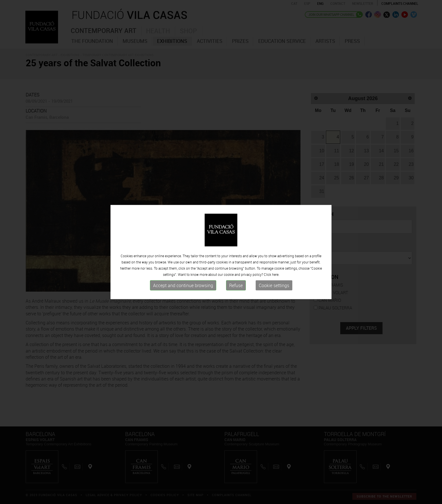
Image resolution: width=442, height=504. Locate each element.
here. (276, 274)
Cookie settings (274, 285)
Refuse (236, 285)
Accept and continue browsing (183, 285)
